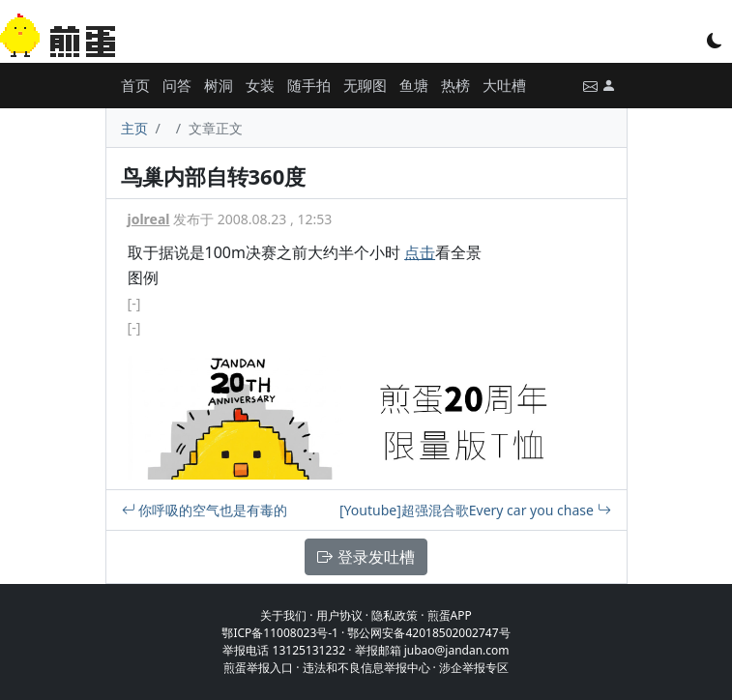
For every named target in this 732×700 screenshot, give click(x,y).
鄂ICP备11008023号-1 (280, 633)
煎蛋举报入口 (258, 668)
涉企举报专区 (474, 668)
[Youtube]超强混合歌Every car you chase (475, 510)
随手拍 (309, 85)
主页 (134, 128)
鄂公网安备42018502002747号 (428, 633)
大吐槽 (504, 85)
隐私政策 (395, 615)
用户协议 (339, 615)
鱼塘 (414, 85)
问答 (177, 85)
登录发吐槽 (366, 557)
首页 (135, 85)
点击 (420, 252)
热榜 (455, 85)
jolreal (149, 219)
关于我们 (283, 615)
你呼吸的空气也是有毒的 (205, 510)
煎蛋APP (450, 615)
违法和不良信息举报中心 (366, 668)
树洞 (219, 85)
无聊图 (365, 85)
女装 (260, 85)
